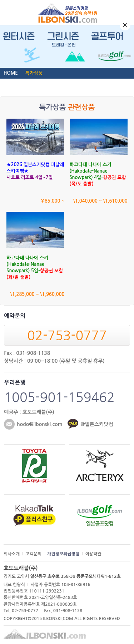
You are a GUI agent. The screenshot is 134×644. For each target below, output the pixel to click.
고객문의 (33, 554)
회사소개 (12, 554)
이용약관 (93, 554)
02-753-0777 (67, 336)
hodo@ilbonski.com (39, 424)
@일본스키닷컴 (97, 424)
